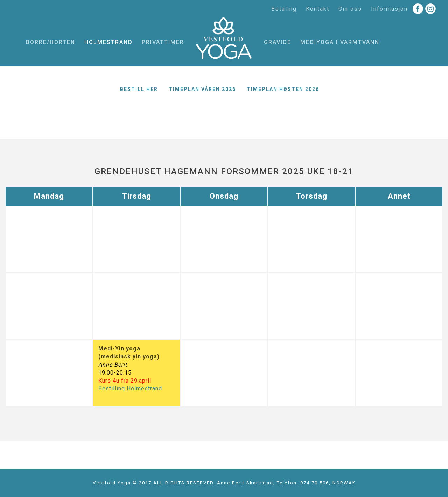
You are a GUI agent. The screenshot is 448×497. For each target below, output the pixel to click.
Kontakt (318, 9)
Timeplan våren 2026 (202, 89)
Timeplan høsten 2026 (283, 89)
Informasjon (389, 9)
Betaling (284, 9)
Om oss (350, 9)
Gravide (278, 42)
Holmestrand (108, 42)
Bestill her (139, 89)
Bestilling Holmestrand (130, 388)
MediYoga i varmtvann (340, 42)
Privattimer (163, 42)
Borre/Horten (51, 42)
